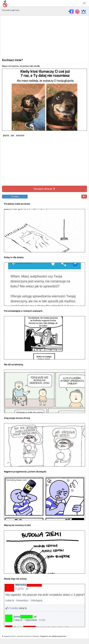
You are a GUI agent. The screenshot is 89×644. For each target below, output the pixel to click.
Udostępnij (15, 197)
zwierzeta (20, 135)
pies (13, 135)
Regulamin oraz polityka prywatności (53, 636)
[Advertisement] (44, 37)
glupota (6, 135)
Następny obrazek (44, 189)
